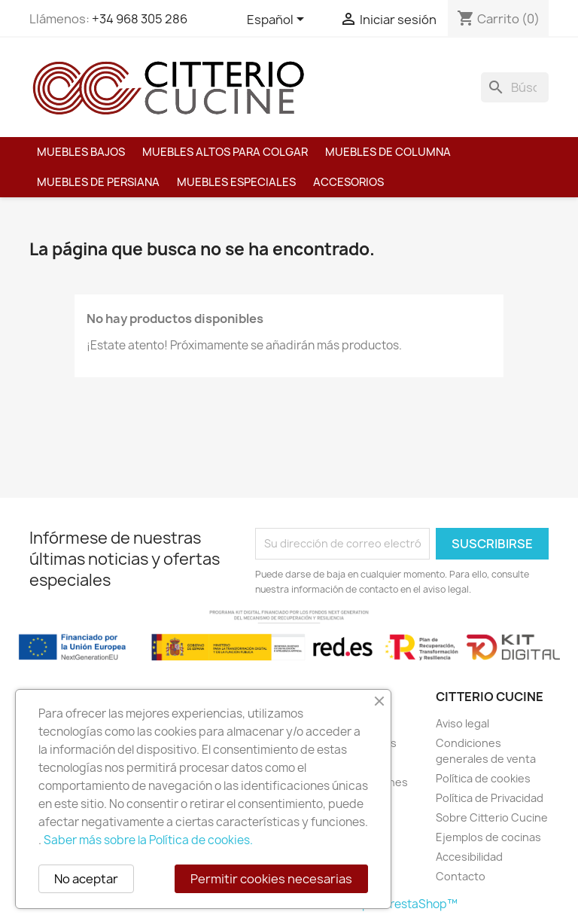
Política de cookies (483, 778)
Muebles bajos (81, 152)
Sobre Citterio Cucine (492, 817)
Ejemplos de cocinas (488, 837)
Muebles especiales (236, 182)
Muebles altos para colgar (225, 152)
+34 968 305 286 (140, 19)
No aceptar (86, 879)
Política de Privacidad (490, 798)
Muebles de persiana (98, 182)
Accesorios (348, 182)
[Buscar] (515, 87)
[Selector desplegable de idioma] (278, 20)
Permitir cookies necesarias (271, 879)
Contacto (461, 876)
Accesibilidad (469, 857)
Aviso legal (462, 723)
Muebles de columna (388, 152)
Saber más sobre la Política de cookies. (148, 840)
